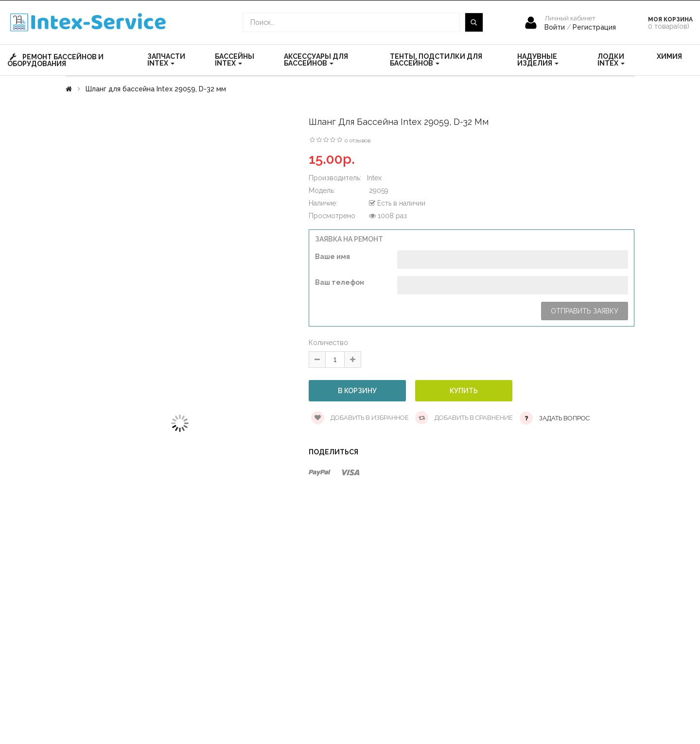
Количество (328, 343)
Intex (374, 178)
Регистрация (594, 27)
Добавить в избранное (360, 418)
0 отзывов (357, 140)
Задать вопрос (564, 418)
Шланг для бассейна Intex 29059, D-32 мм (156, 89)
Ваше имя (332, 257)
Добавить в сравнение (464, 418)
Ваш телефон (340, 282)
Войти (556, 27)
